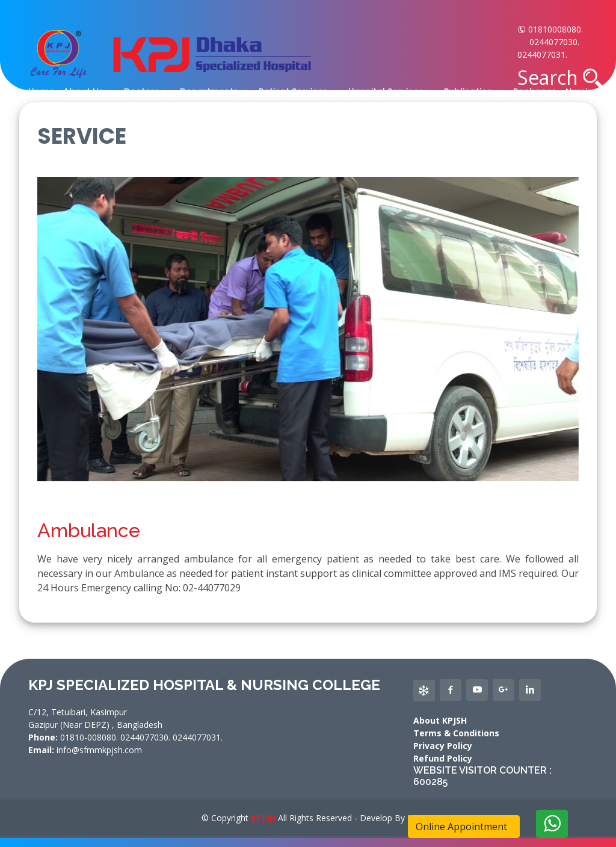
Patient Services (293, 91)
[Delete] (552, 824)
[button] (593, 78)
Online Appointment (464, 827)
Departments (209, 91)
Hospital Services (386, 91)
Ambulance (89, 530)
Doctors (142, 91)
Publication (468, 91)
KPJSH (263, 818)
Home (41, 91)
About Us (83, 91)
